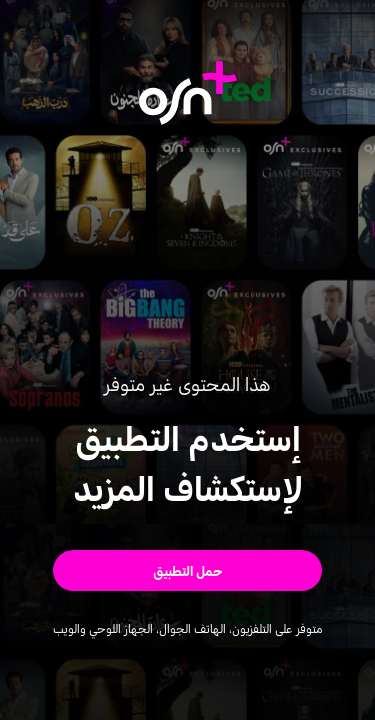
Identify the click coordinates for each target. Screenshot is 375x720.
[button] (187, 570)
